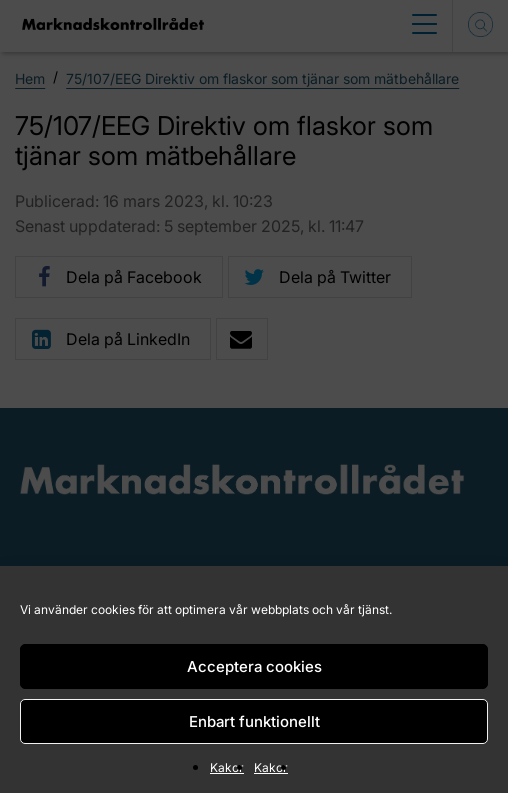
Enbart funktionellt (254, 721)
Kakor (227, 767)
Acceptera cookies (254, 666)
